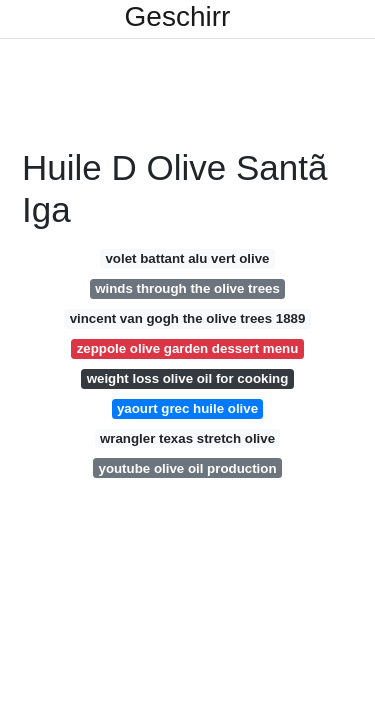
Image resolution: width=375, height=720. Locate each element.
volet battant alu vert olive (187, 258)
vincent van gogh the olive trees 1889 (188, 318)
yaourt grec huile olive (187, 408)
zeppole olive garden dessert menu (188, 348)
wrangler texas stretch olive (187, 438)
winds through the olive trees (187, 288)
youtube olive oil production (187, 468)
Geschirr (178, 17)
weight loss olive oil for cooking (188, 378)
